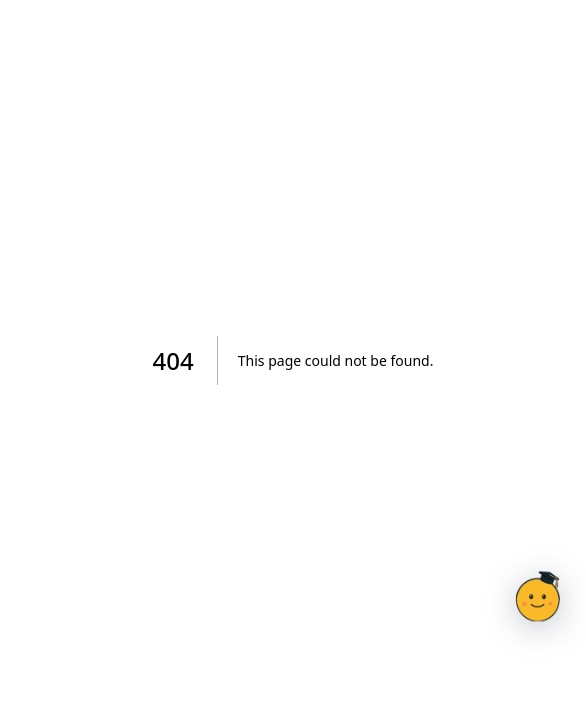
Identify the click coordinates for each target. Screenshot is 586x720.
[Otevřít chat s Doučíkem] (538, 596)
